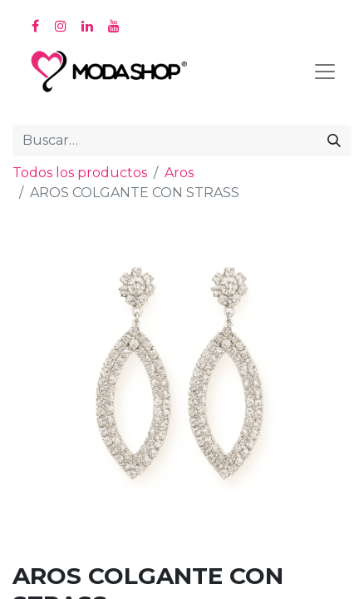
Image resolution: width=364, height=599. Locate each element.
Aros (179, 173)
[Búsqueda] (334, 141)
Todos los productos (80, 173)
